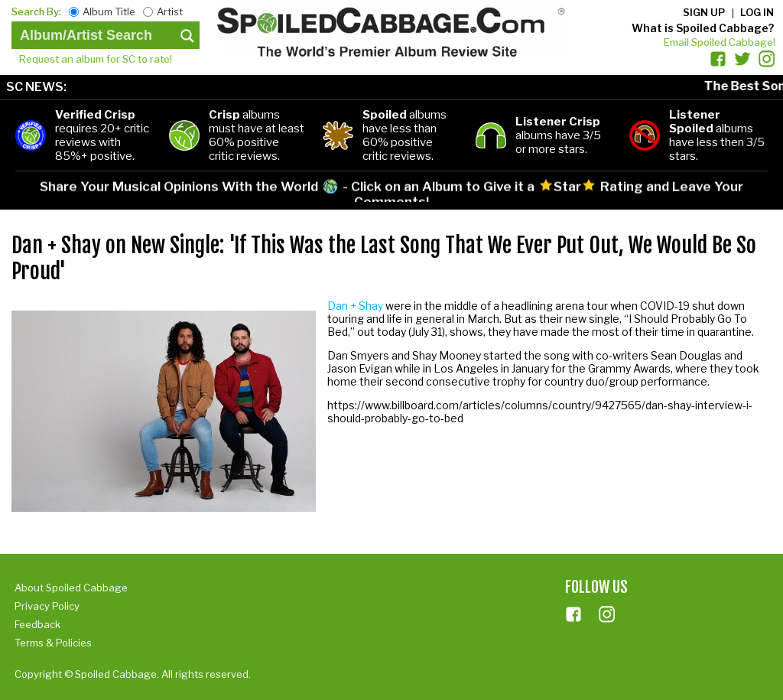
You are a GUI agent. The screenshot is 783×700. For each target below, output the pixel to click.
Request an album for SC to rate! (96, 59)
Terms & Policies (53, 643)
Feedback (37, 624)
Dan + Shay (355, 306)
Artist (170, 11)
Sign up (704, 12)
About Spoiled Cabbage (71, 588)
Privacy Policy (47, 606)
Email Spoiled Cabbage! (720, 42)
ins (607, 614)
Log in (757, 12)
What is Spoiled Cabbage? (703, 28)
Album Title (109, 11)
